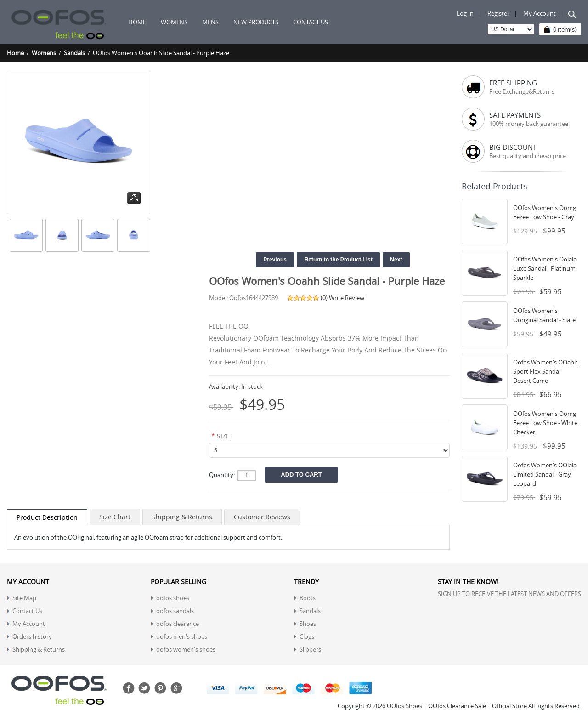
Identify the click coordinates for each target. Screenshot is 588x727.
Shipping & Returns (182, 517)
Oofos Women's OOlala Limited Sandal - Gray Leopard (545, 474)
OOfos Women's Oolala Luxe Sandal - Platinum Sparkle (545, 268)
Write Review (347, 298)
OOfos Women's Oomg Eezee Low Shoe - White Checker (545, 423)
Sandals (74, 53)
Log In (465, 13)
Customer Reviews (262, 517)
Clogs (307, 636)
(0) (324, 298)
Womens (44, 53)
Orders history (32, 636)
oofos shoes (173, 598)
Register (498, 13)
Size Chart (115, 517)
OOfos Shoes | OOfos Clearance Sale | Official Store (457, 706)
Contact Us (27, 611)
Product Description (47, 517)
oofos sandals (175, 611)
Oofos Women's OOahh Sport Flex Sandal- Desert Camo (546, 371)
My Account (540, 13)
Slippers (310, 649)
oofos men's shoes (182, 636)
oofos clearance (178, 624)
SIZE (223, 436)
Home (137, 22)
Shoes (308, 624)
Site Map (24, 598)
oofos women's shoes (186, 649)
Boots (308, 598)
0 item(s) (565, 29)
